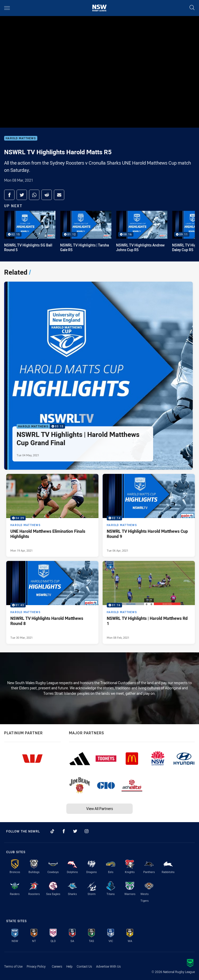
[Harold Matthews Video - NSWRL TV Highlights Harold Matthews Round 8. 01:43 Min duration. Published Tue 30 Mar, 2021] (52, 602)
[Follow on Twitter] (75, 831)
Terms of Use (13, 966)
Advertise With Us (108, 966)
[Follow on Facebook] (64, 831)
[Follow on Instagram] (87, 831)
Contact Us (84, 966)
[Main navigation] (7, 8)
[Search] (192, 8)
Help (69, 966)
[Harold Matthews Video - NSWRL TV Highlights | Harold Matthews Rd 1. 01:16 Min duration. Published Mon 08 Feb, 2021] (149, 602)
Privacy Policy (36, 966)
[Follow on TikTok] (52, 831)
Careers (57, 966)
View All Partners (100, 809)
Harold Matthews (21, 138)
